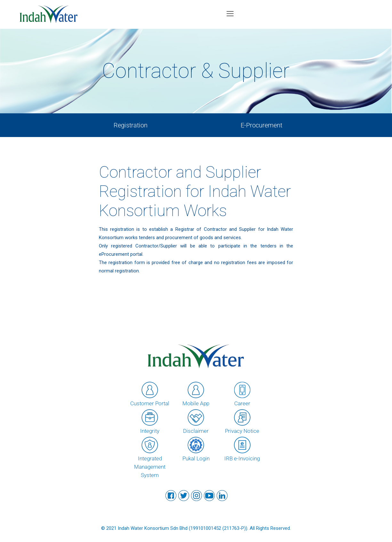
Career (242, 393)
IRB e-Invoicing (242, 449)
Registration (131, 125)
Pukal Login (196, 449)
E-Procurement (261, 125)
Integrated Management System (150, 457)
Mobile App (196, 393)
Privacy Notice (242, 421)
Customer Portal (150, 393)
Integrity (150, 421)
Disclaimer (196, 421)
